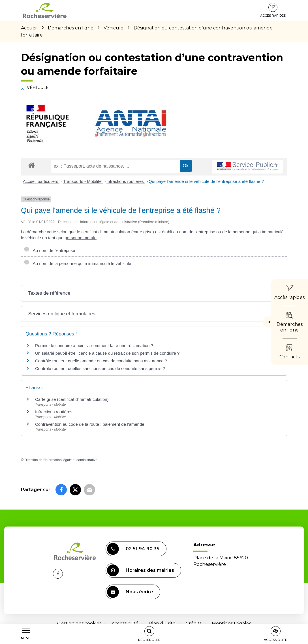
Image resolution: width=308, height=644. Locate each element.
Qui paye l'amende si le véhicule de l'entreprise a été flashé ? (206, 181)
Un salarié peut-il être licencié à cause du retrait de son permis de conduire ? (107, 353)
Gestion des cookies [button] (79, 623)
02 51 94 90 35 (133, 549)
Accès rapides (273, 10)
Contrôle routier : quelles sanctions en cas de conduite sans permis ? (100, 368)
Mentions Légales (231, 623)
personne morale (81, 238)
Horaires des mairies (141, 570)
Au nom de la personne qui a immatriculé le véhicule (77, 263)
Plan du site (162, 623)
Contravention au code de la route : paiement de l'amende (90, 424)
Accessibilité (125, 623)
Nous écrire (130, 592)
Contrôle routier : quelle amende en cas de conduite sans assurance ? (101, 361)
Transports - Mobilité (83, 181)
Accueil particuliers (41, 181)
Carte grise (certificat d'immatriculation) (72, 399)
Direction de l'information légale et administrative (61, 460)
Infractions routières (126, 181)
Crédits (194, 623)
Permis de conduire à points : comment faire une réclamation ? (94, 345)
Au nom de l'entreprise (49, 250)
